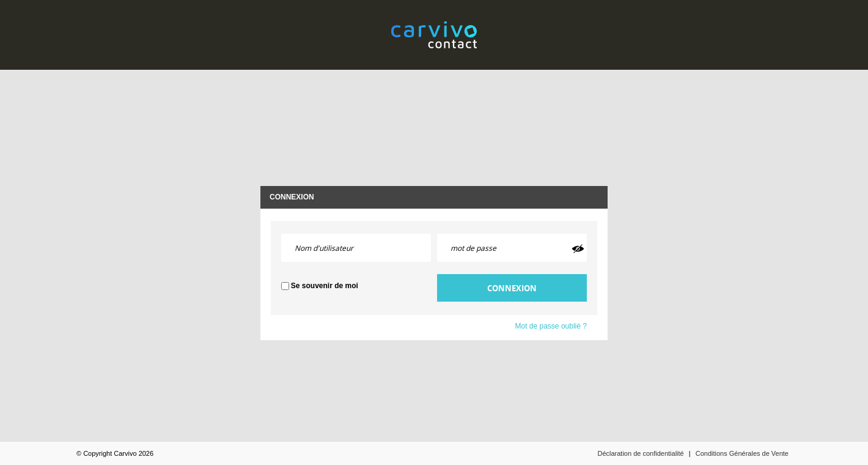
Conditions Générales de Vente (742, 453)
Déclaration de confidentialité (640, 453)
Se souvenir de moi (325, 286)
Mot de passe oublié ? (551, 326)
